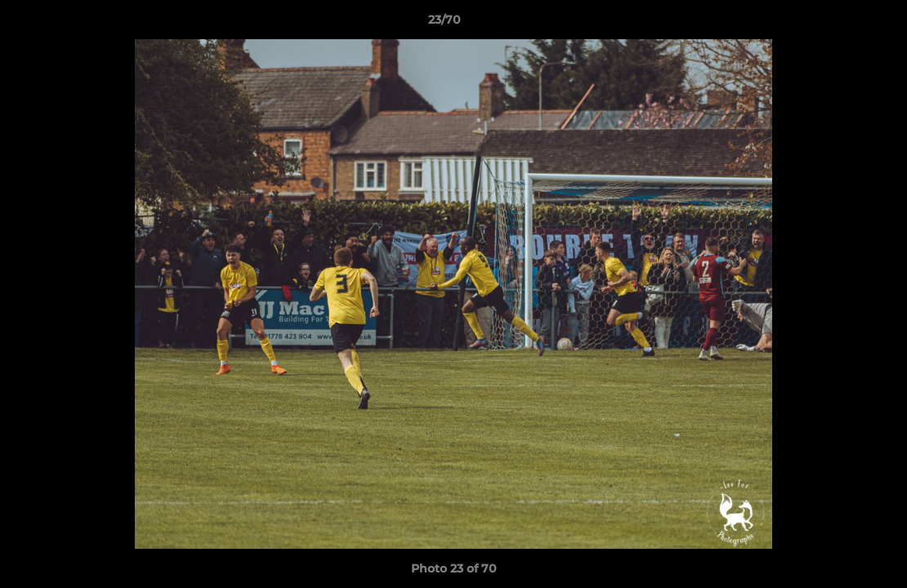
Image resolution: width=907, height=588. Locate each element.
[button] (838, 24)
